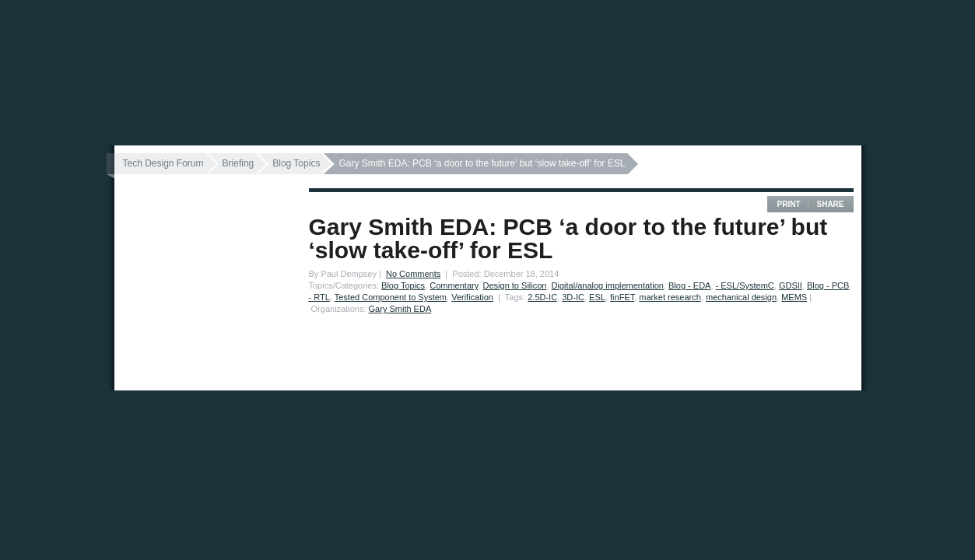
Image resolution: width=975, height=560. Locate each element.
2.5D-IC (542, 297)
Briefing (238, 163)
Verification (472, 297)
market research (670, 297)
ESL (597, 297)
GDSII (791, 285)
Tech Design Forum (163, 163)
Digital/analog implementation (608, 285)
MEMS (794, 297)
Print (788, 204)
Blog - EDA (689, 285)
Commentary (454, 285)
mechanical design (741, 297)
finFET (622, 297)
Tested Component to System (391, 297)
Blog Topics (296, 163)
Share (830, 204)
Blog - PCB (828, 285)
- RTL (319, 297)
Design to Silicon (515, 285)
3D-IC (573, 297)
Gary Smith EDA (400, 309)
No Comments (413, 274)
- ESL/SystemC (745, 285)
